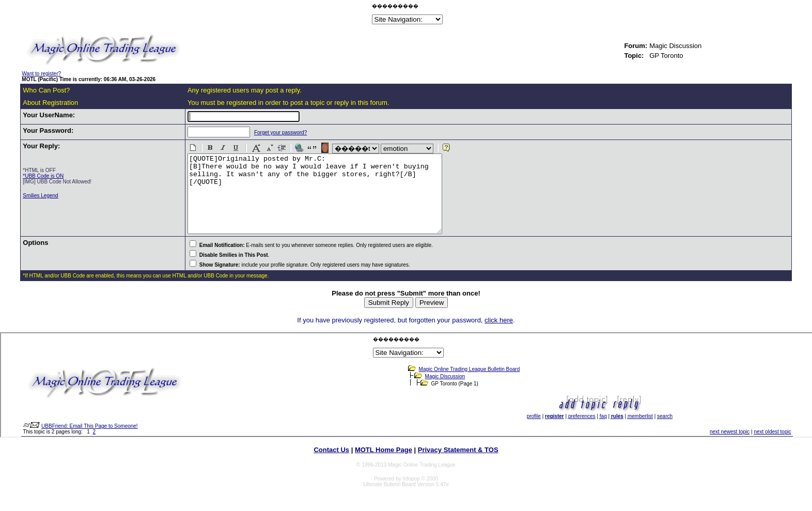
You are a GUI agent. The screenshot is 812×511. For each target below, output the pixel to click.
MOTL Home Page (384, 465)
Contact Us (331, 465)
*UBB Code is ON (43, 176)
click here (499, 336)
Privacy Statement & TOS (458, 465)
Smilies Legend (40, 196)
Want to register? (41, 74)
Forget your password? (271, 133)
